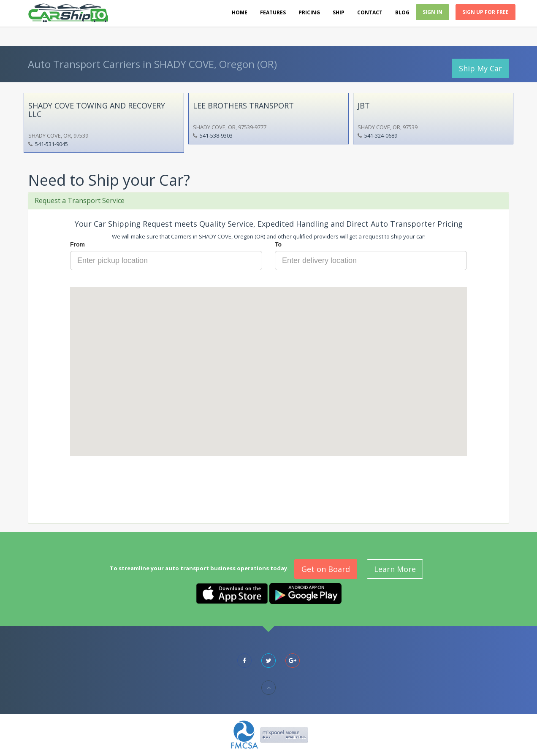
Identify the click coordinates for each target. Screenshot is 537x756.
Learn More (395, 569)
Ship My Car (480, 68)
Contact (370, 12)
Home (240, 12)
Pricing (309, 12)
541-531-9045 (52, 144)
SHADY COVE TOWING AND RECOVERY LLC (97, 110)
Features (273, 12)
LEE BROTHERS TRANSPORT (243, 106)
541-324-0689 (381, 135)
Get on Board (326, 569)
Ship (339, 12)
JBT (364, 106)
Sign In (433, 12)
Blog (402, 12)
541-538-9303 (216, 135)
